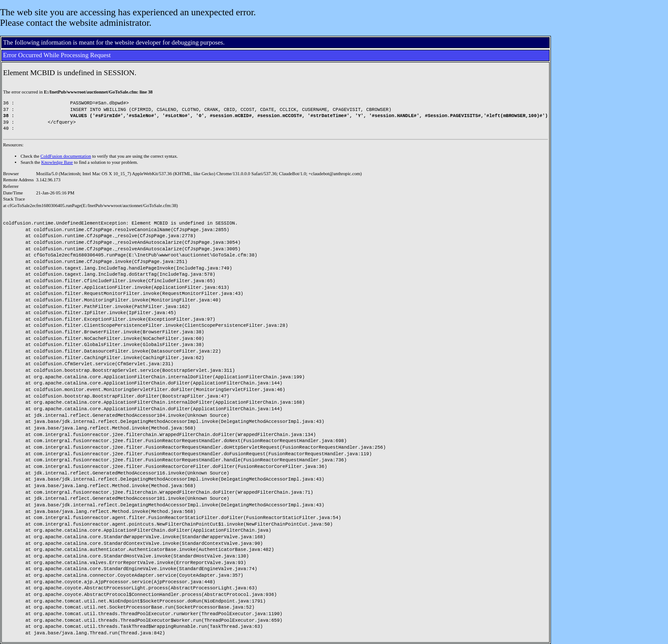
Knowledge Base (57, 162)
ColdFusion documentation (66, 156)
